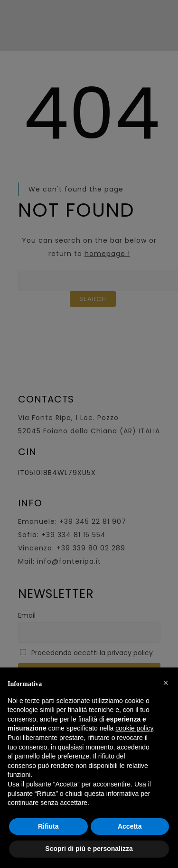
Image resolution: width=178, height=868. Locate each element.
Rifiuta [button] (48, 826)
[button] (166, 683)
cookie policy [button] (134, 728)
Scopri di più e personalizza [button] (89, 849)
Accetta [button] (130, 826)
